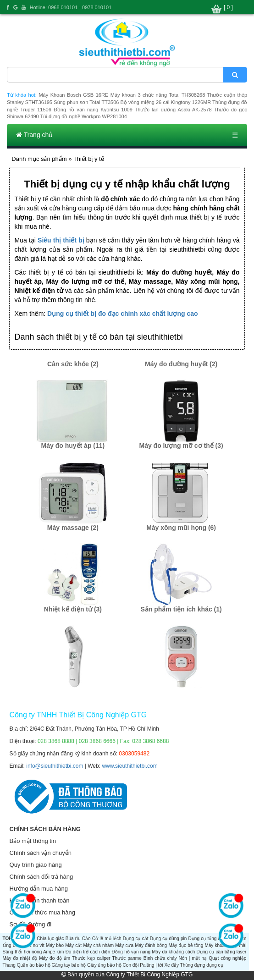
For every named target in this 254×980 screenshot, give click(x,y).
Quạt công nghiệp (227, 958)
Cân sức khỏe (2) (73, 364)
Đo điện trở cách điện (88, 952)
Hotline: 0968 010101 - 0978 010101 (71, 7)
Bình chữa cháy (160, 958)
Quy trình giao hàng (36, 865)
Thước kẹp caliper (91, 958)
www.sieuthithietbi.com (130, 766)
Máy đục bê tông (186, 945)
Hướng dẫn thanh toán (40, 900)
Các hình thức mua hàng (42, 912)
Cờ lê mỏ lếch (107, 939)
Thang (9, 965)
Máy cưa (124, 945)
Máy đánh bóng (151, 945)
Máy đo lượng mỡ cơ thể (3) (181, 446)
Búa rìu (73, 939)
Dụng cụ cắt (136, 939)
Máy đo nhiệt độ (20, 958)
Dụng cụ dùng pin (168, 939)
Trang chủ (34, 135)
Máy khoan (216, 945)
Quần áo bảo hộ (34, 965)
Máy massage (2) (73, 528)
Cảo (86, 939)
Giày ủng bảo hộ (104, 965)
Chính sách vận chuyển (41, 853)
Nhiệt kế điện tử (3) (73, 609)
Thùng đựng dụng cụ (202, 965)
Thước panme (127, 958)
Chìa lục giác (50, 939)
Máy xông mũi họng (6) (181, 528)
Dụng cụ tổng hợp (207, 939)
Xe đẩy (171, 965)
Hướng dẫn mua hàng (39, 889)
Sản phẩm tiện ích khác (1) (181, 609)
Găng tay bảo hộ (69, 965)
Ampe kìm (53, 952)
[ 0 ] (228, 7)
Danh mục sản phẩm (39, 159)
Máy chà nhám (98, 945)
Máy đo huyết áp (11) (73, 446)
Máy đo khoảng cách (173, 952)
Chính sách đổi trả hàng (41, 877)
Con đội (131, 965)
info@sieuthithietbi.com (55, 766)
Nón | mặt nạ (193, 958)
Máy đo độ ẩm (55, 958)
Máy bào (55, 945)
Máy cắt (73, 945)
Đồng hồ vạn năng (131, 952)
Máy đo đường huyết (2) (181, 364)
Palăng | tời (151, 965)
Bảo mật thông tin (33, 841)
